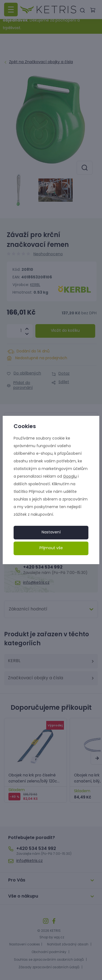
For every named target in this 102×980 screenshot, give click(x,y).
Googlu (70, 477)
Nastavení (51, 532)
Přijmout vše (51, 548)
